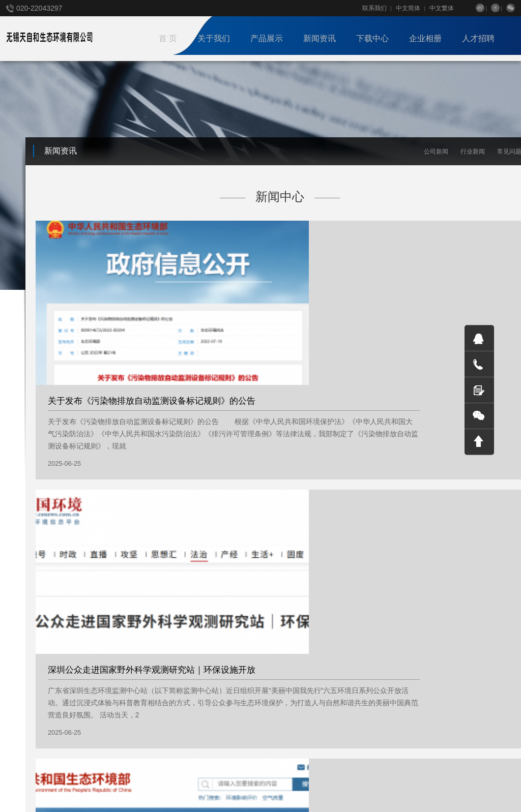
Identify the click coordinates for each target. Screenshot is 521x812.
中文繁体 (442, 8)
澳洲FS (148, 779)
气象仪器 (136, 700)
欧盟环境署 (112, 779)
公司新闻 (436, 152)
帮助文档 (263, 677)
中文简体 (408, 8)
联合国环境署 (67, 779)
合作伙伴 (204, 700)
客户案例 (204, 677)
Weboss (229, 779)
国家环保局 (21, 779)
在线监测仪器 (142, 733)
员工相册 (204, 688)
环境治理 (136, 722)
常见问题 (77, 700)
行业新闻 (473, 152)
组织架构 (18, 700)
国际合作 (18, 722)
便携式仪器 (139, 677)
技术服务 (136, 688)
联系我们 (374, 8)
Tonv (291, 779)
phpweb (263, 779)
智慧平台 (136, 711)
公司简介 (18, 677)
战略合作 (18, 711)
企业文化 (18, 688)
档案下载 (263, 688)
